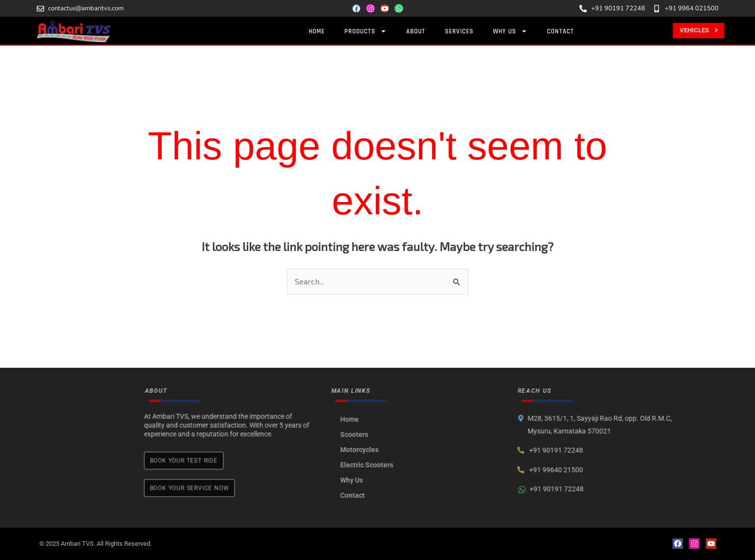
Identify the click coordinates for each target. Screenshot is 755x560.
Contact (564, 31)
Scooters (426, 434)
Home (321, 31)
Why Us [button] (514, 31)
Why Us (423, 480)
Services (463, 31)
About (420, 31)
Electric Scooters (439, 465)
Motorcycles (431, 450)
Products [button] (369, 31)
